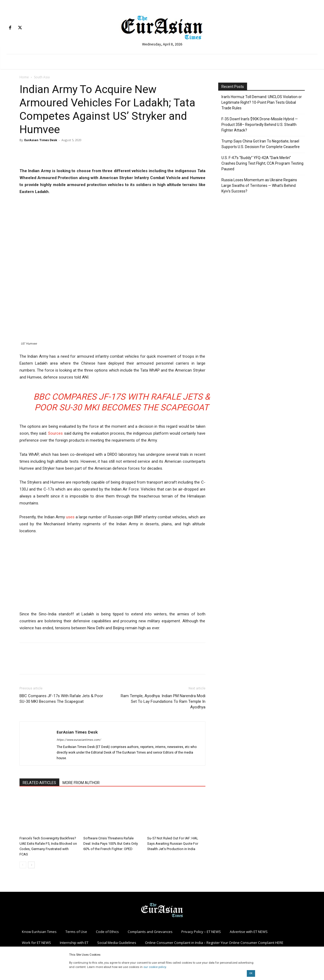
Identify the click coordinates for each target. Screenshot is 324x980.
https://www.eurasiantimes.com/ (79, 740)
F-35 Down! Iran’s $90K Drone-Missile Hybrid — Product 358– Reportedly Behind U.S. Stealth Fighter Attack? (260, 125)
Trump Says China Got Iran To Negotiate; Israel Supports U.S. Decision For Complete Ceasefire (261, 144)
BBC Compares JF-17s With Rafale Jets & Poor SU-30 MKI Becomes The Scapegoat (61, 699)
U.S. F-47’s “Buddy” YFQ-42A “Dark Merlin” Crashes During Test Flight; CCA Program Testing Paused (262, 163)
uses (70, 517)
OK (251, 973)
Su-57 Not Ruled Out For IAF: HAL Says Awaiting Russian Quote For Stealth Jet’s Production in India (173, 844)
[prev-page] (23, 865)
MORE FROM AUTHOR (81, 783)
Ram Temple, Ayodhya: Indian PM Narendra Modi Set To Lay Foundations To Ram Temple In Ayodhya (163, 701)
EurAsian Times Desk (41, 140)
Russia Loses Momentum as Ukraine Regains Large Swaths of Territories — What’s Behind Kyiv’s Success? (259, 186)
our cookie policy (155, 967)
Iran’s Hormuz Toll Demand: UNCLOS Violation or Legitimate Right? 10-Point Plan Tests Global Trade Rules (262, 102)
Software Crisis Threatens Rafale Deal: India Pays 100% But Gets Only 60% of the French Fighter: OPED (111, 844)
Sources (55, 433)
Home (24, 77)
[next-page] (31, 865)
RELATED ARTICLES (39, 783)
